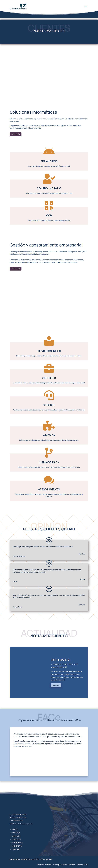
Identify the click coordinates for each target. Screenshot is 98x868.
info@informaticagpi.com (24, 824)
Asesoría (16, 836)
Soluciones (18, 843)
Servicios (17, 839)
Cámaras (80, 865)
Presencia (72, 865)
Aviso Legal (56, 865)
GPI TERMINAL (61, 660)
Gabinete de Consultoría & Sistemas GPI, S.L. (25, 859)
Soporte (16, 849)
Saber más (16, 134)
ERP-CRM (16, 833)
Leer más (56, 685)
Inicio (15, 829)
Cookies (64, 865)
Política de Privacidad (44, 865)
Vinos (86, 865)
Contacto (17, 846)
